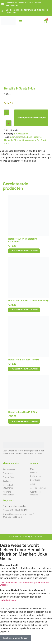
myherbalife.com (8, 600)
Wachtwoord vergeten (35, 493)
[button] (20, 21)
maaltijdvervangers (26, 140)
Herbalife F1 (10, 140)
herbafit (28, 137)
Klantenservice (9, 469)
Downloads (35, 480)
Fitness (20, 137)
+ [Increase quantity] (9, 123)
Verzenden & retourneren (8, 486)
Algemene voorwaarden (8, 493)
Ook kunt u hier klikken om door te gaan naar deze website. (24, 584)
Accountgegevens (35, 488)
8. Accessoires (21, 134)
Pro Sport (41, 140)
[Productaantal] (8, 118)
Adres (33, 484)
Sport (7, 144)
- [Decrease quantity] (7, 112)
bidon (12, 137)
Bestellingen (35, 476)
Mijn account (34, 471)
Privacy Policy (9, 477)
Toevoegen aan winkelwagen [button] (24, 251)
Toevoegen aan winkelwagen (31, 118)
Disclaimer (7, 481)
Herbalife (37, 137)
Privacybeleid (8, 473)
